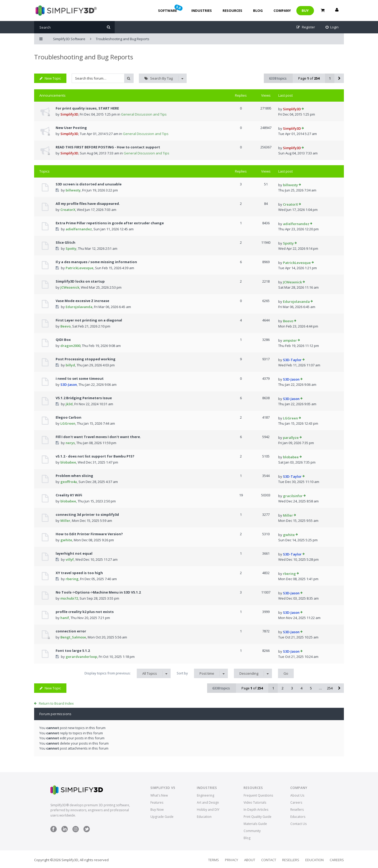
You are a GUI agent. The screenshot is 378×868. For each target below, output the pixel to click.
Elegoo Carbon (69, 417)
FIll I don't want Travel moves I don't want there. (98, 437)
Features (157, 802)
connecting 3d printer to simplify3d (87, 514)
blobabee (68, 462)
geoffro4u (69, 482)
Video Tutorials (255, 802)
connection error (71, 631)
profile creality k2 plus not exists (85, 612)
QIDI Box (63, 340)
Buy (305, 11)
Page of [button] (309, 78)
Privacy (232, 860)
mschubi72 (69, 598)
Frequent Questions (258, 795)
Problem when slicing (74, 476)
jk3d (69, 404)
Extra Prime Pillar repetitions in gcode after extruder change (110, 223)
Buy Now (157, 810)
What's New (159, 795)
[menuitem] (332, 27)
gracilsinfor (293, 496)
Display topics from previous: (128, 673)
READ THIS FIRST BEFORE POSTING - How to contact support (108, 147)
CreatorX (68, 210)
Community (252, 831)
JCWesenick (70, 287)
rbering (72, 579)
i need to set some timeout (80, 378)
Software (171, 8)
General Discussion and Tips (144, 114)
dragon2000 (70, 346)
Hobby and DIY (208, 810)
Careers (296, 802)
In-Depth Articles (256, 810)
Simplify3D (69, 114)
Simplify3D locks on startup (80, 281)
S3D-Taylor (292, 360)
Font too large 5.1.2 (73, 651)
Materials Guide (255, 824)
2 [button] (283, 688)
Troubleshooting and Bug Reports (84, 57)
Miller (65, 521)
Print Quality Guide (258, 817)
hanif (65, 618)
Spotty (71, 248)
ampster (290, 340)
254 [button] (330, 688)
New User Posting (71, 128)
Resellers (297, 810)
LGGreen (68, 423)
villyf (70, 559)
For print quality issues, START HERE (87, 108)
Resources (232, 11)
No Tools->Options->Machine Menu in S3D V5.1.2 (98, 592)
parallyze (291, 438)
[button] (339, 78)
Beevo (65, 326)
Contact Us (298, 824)
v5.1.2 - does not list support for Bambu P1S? (95, 456)
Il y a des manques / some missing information (96, 262)
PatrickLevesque (80, 268)
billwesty (73, 190)
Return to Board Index (56, 703)
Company (282, 11)
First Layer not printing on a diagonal (89, 320)
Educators (298, 817)
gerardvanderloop (81, 657)
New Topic (50, 78)
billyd (70, 365)
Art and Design (208, 802)
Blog (258, 11)
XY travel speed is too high (79, 573)
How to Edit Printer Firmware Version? (89, 534)
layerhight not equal (74, 553)
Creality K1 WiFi (69, 495)
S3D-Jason (69, 384)
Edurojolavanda (79, 307)
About (250, 860)
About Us (297, 795)
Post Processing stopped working (86, 359)
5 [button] (311, 688)
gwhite (66, 540)
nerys (70, 443)
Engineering (206, 795)
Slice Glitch (65, 242)
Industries (202, 11)
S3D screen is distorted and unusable (89, 184)
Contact (269, 860)
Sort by (202, 673)
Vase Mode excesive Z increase (82, 301)
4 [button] (301, 688)
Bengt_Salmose (73, 637)
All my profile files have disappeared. (88, 204)
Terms (214, 860)
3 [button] (292, 688)
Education (204, 817)
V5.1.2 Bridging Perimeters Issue (84, 398)
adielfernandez (79, 229)
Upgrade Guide (162, 817)
